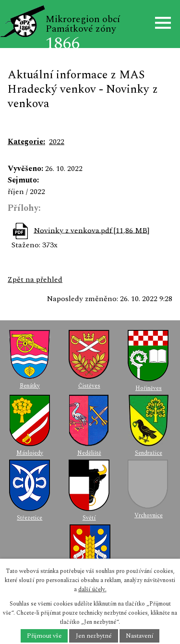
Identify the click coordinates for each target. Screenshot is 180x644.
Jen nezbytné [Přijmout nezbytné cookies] (94, 636)
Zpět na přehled (35, 279)
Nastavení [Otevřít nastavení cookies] (139, 636)
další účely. (92, 589)
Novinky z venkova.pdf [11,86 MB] (91, 230)
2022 (57, 142)
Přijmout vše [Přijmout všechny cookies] (44, 636)
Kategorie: (26, 142)
